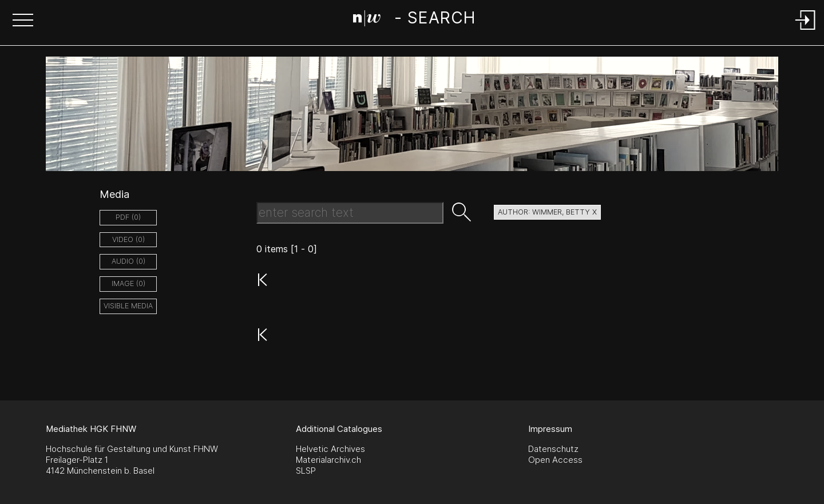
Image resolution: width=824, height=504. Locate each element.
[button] (23, 21)
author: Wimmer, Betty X (547, 212)
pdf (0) (128, 217)
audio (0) (128, 261)
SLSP (306, 471)
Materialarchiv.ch (328, 460)
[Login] (806, 31)
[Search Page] (414, 20)
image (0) (128, 283)
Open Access (555, 460)
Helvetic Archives (330, 449)
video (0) (128, 239)
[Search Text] (350, 213)
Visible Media (128, 306)
